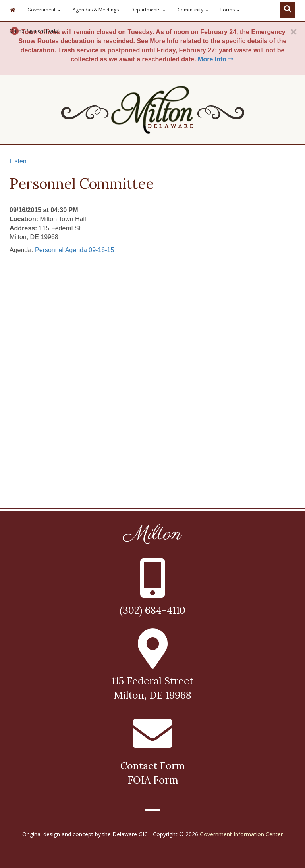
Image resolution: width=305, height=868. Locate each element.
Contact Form (152, 766)
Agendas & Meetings (96, 10)
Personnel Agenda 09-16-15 (74, 250)
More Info (216, 59)
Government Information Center (241, 834)
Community (193, 10)
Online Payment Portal (35, 31)
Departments (148, 10)
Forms (230, 10)
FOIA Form (153, 780)
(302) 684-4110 (152, 610)
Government (44, 10)
